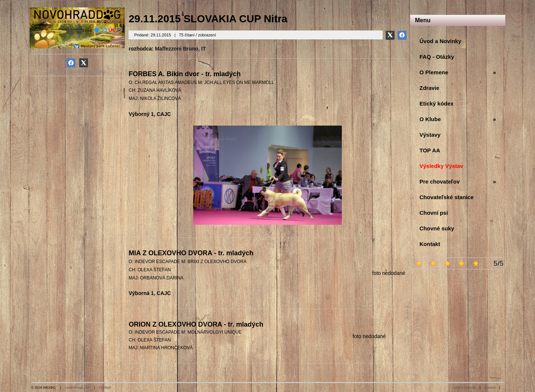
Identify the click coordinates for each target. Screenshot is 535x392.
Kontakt (490, 388)
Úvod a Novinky (464, 388)
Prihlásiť (105, 388)
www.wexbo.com (78, 388)
